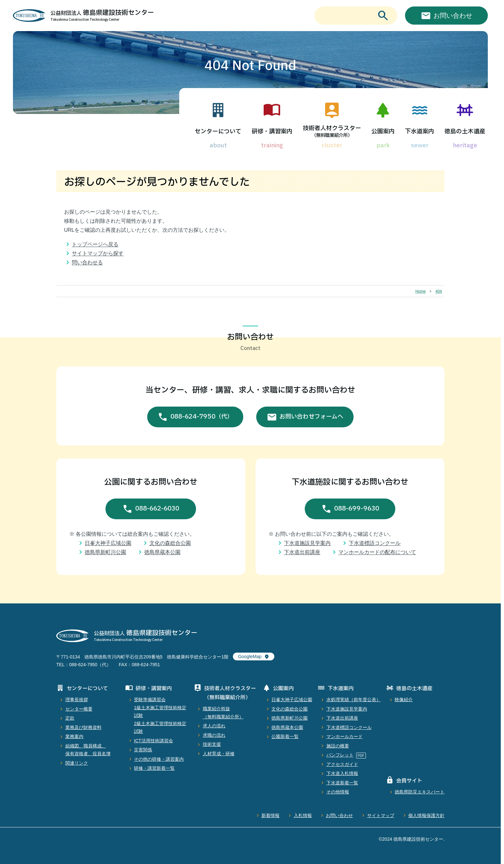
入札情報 (303, 815)
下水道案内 (420, 132)
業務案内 (74, 736)
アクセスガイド (342, 764)
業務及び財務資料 (83, 727)
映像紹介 (404, 700)
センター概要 (79, 709)
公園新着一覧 (285, 736)
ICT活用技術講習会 (153, 741)
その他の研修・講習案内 (159, 759)
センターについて (218, 132)
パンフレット (340, 755)
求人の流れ (214, 726)
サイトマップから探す (98, 253)
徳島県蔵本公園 (162, 552)
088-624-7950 (202, 417)
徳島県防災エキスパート (420, 792)
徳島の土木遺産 (465, 132)
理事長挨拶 (77, 700)
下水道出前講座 (302, 552)
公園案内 (383, 132)
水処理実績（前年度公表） (354, 700)
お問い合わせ (339, 815)
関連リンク (77, 763)
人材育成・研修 (219, 754)
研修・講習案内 (272, 132)
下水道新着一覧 (342, 783)
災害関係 (143, 750)
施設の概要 (338, 746)
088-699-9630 (357, 509)
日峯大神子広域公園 (108, 543)
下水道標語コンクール (375, 543)
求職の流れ (214, 735)
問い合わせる (87, 262)
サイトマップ (381, 815)
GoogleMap (250, 656)
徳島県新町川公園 (105, 552)
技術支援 (212, 744)
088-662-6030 (157, 509)
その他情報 (338, 792)
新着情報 (270, 815)
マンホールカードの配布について (377, 552)
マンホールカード (345, 736)
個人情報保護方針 (426, 815)
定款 (70, 718)
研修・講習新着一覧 (154, 768)
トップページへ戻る (95, 244)
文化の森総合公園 (170, 543)
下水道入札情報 (342, 773)
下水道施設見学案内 (307, 543)
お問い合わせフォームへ (311, 417)
